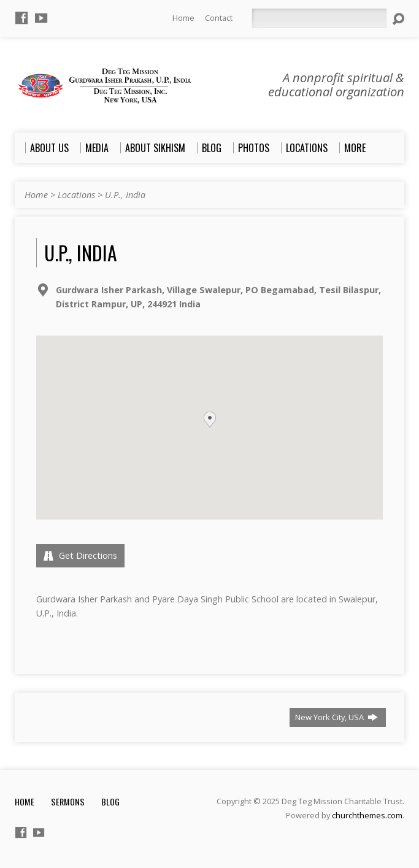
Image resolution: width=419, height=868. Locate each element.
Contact (219, 18)
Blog (110, 801)
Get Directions (80, 555)
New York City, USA (336, 717)
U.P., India (125, 195)
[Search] (319, 18)
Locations (76, 195)
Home (183, 18)
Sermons (68, 801)
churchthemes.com (367, 815)
